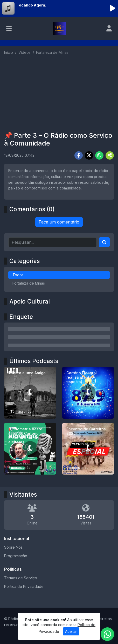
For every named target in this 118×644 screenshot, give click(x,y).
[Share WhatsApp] (99, 155)
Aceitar (71, 631)
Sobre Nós (13, 547)
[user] (109, 28)
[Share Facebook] (79, 155)
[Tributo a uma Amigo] (30, 393)
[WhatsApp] (107, 634)
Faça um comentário (59, 222)
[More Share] (110, 155)
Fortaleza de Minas (29, 283)
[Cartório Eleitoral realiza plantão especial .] (88, 393)
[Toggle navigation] (9, 28)
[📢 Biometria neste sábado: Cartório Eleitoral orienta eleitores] (30, 449)
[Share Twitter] (89, 155)
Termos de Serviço (21, 578)
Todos (18, 275)
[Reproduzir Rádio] (112, 8)
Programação (16, 556)
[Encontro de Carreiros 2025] (88, 449)
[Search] (104, 242)
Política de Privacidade (24, 586)
